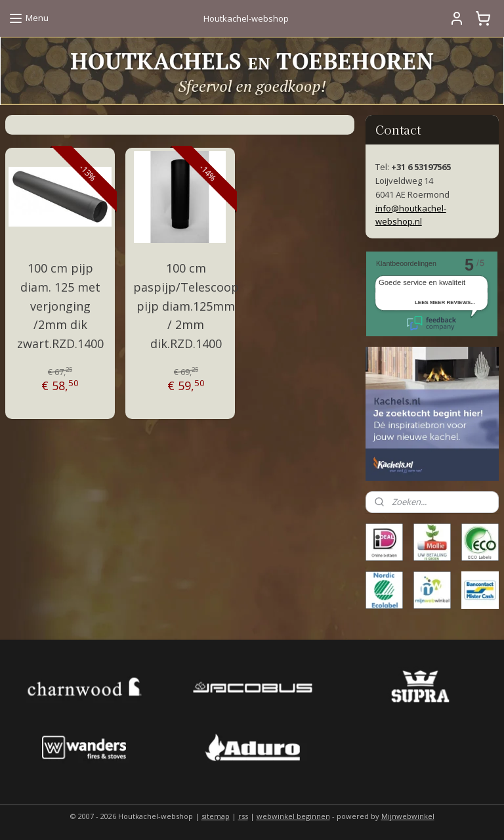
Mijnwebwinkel (408, 816)
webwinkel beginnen (293, 816)
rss (243, 816)
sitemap (216, 816)
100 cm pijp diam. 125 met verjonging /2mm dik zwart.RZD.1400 (60, 306)
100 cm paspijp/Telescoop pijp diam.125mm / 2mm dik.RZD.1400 (186, 306)
